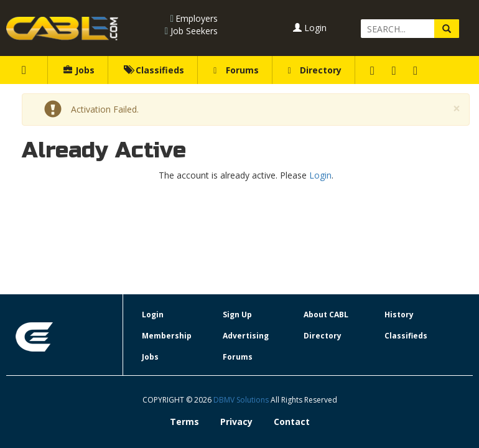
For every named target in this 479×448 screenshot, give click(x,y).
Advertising (246, 336)
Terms (184, 422)
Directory (315, 70)
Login (310, 28)
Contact (292, 422)
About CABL (326, 315)
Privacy (236, 422)
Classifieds (154, 70)
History (399, 315)
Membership (167, 336)
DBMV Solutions (242, 400)
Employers (197, 18)
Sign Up (237, 315)
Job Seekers (194, 31)
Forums (236, 70)
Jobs (79, 70)
